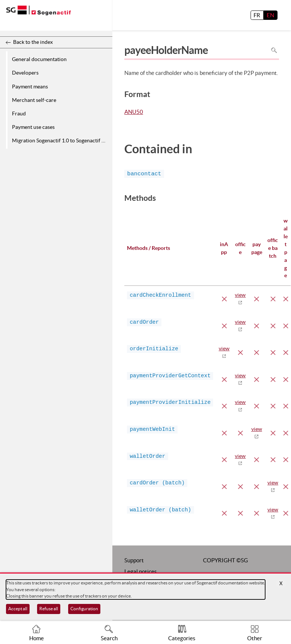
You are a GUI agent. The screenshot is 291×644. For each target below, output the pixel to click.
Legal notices (141, 572)
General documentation (39, 59)
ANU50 (134, 112)
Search (109, 638)
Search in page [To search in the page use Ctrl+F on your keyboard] (274, 50)
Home (37, 638)
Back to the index (33, 42)
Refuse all (49, 609)
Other (255, 638)
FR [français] (257, 15)
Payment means (30, 87)
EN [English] (270, 15)
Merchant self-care (34, 100)
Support (134, 560)
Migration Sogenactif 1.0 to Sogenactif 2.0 (60, 140)
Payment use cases (33, 127)
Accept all (18, 609)
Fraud (19, 114)
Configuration (84, 609)
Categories (182, 638)
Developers (25, 73)
